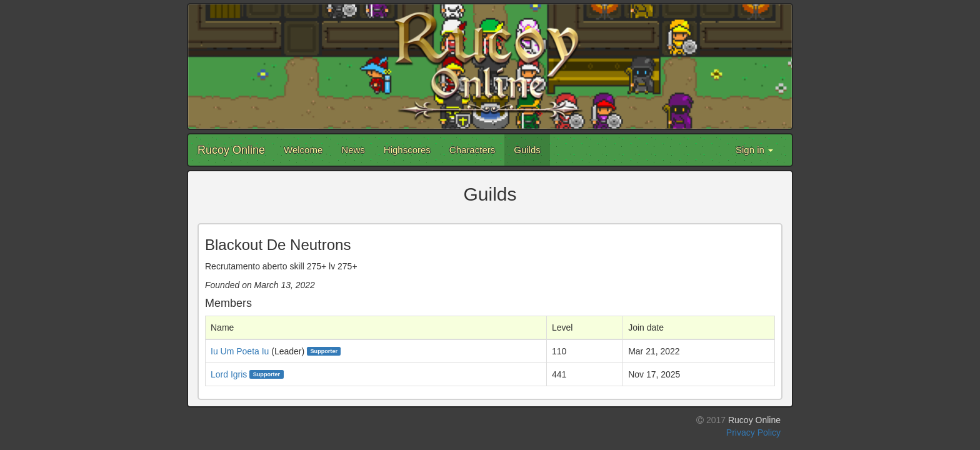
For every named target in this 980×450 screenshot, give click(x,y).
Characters (472, 150)
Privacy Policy (753, 432)
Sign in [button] (754, 150)
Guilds (527, 150)
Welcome (303, 150)
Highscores (407, 150)
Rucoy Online (231, 150)
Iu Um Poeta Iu (240, 351)
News (353, 150)
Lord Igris (229, 374)
